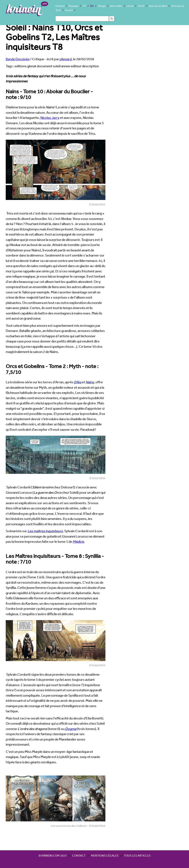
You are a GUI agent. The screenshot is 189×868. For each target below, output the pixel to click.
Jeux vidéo (116, 6)
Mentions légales (105, 855)
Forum (69, 10)
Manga (102, 6)
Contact (79, 855)
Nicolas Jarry (50, 118)
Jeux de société (158, 6)
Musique (73, 6)
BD (92, 6)
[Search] (82, 19)
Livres (130, 6)
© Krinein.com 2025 (53, 855)
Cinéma (60, 6)
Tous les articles (137, 855)
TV (84, 6)
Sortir (141, 6)
